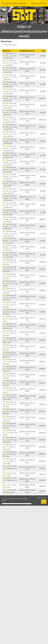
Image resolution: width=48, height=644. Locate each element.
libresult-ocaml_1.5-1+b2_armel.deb (9, 305)
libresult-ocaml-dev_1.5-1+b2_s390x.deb (10, 141)
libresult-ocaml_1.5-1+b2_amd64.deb (10, 290)
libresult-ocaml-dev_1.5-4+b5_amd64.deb (10, 205)
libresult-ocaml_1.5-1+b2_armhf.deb (9, 312)
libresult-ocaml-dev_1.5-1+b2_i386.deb (10, 113)
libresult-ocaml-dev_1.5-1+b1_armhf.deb (10, 70)
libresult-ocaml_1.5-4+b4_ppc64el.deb (10, 397)
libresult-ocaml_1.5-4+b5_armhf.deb (9, 426)
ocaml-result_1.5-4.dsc (10, 486)
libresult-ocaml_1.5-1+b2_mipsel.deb (10, 333)
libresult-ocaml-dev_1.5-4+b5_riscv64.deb (10, 241)
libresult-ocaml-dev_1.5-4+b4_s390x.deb (10, 198)
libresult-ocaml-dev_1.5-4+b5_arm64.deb (10, 212)
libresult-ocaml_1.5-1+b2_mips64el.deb (10, 326)
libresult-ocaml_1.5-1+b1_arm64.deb (9, 269)
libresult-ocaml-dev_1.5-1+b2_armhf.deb (10, 105)
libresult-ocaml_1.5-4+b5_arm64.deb (9, 418)
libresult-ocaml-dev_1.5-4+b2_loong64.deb (10, 148)
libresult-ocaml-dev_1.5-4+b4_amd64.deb (10, 155)
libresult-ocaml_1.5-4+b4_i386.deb (10, 390)
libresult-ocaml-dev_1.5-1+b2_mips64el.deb (10, 120)
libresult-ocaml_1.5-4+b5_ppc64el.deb (10, 440)
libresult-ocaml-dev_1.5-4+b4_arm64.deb (10, 162)
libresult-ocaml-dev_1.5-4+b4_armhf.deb (10, 177)
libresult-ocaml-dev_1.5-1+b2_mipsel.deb (10, 127)
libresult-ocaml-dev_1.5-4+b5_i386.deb (10, 226)
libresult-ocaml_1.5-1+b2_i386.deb (10, 319)
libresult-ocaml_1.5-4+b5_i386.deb (10, 433)
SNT (44, 502)
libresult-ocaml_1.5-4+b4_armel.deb (9, 376)
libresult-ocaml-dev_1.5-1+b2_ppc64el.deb (10, 134)
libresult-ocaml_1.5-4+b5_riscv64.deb (10, 447)
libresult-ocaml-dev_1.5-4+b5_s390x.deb (10, 248)
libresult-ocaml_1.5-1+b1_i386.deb (10, 283)
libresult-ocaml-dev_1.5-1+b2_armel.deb (10, 98)
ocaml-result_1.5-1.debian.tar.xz (10, 468)
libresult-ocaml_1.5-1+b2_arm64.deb (9, 297)
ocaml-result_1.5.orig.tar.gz (10, 491)
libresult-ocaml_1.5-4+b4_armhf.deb (9, 383)
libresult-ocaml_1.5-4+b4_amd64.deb (10, 362)
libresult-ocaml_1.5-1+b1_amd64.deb (10, 262)
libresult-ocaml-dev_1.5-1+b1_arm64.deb (10, 63)
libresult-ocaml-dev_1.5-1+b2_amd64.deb (10, 84)
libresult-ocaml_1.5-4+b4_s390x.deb (10, 404)
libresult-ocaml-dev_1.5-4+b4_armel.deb (10, 169)
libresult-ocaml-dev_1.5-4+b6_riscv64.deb (10, 255)
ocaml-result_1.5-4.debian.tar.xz (10, 480)
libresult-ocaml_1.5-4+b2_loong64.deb (10, 354)
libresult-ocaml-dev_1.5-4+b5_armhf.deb (10, 219)
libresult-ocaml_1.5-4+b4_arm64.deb (9, 369)
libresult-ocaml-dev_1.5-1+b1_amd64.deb (10, 56)
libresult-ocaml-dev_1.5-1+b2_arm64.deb (10, 91)
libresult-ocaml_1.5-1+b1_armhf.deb (9, 276)
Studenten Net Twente (14, 3)
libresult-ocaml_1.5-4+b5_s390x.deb (10, 454)
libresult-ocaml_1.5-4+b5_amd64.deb (10, 411)
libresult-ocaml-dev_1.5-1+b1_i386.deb (10, 77)
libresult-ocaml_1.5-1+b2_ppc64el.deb (10, 340)
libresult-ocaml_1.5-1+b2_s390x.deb (10, 347)
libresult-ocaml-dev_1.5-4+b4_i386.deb (10, 184)
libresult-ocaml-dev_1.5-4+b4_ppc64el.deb (10, 191)
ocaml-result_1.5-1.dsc (10, 474)
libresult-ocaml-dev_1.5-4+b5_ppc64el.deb (10, 234)
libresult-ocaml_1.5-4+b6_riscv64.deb (10, 461)
